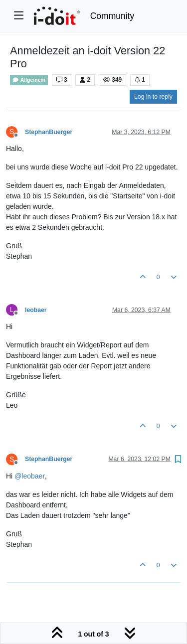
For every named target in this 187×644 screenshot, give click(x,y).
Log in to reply (153, 97)
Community (112, 16)
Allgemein (29, 80)
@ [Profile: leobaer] (30, 476)
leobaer (36, 310)
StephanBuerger (49, 132)
